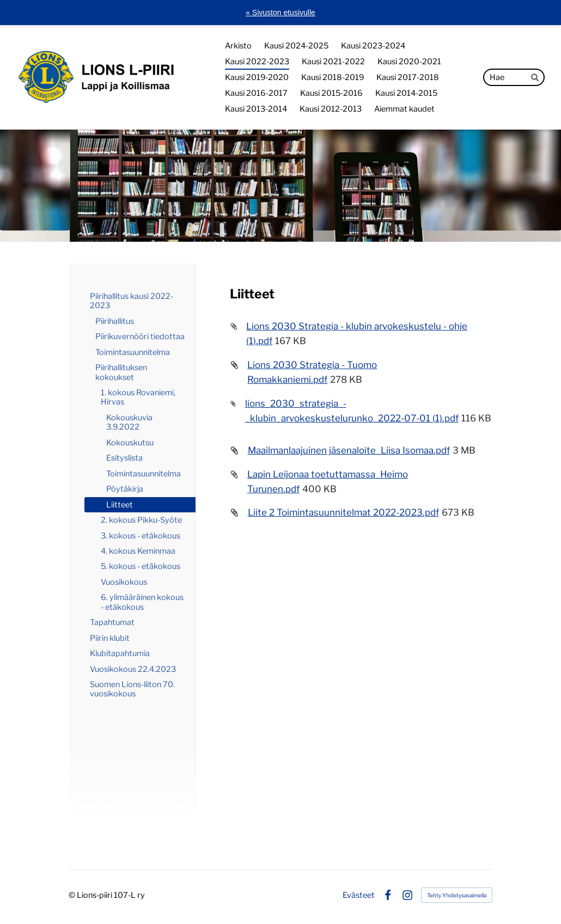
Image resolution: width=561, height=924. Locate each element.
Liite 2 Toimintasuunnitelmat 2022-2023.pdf (343, 512)
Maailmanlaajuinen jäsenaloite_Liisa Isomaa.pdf (349, 450)
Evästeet (359, 895)
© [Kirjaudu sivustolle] (73, 895)
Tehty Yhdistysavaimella (457, 895)
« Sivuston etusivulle (280, 13)
